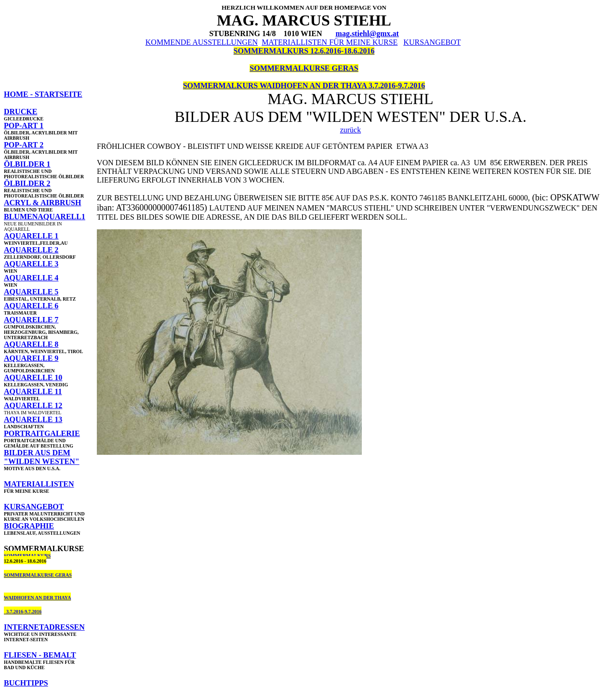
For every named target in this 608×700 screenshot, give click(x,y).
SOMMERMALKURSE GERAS (304, 68)
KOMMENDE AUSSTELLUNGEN (202, 42)
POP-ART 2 (24, 145)
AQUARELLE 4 (31, 278)
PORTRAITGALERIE (42, 433)
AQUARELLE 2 (31, 250)
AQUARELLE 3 (31, 264)
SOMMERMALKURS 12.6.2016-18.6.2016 (304, 51)
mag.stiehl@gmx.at (367, 33)
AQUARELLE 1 (31, 236)
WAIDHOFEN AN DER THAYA (37, 598)
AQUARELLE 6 (31, 306)
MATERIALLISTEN (39, 484)
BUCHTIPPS (26, 683)
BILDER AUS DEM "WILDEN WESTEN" (42, 457)
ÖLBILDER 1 (27, 164)
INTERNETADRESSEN (44, 627)
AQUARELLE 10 (33, 377)
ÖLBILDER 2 (27, 183)
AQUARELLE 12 (33, 405)
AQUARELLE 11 (33, 391)
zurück (351, 130)
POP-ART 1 (24, 125)
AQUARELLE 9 (31, 358)
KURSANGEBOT (432, 42)
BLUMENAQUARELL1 (45, 217)
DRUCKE (20, 112)
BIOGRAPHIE (29, 526)
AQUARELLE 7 (31, 320)
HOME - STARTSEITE (43, 94)
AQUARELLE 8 (31, 344)
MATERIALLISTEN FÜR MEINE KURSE (330, 42)
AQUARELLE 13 (33, 419)
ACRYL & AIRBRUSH (42, 203)
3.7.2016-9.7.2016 (23, 612)
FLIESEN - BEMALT (40, 655)
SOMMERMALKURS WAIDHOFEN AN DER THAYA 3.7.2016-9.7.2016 (304, 86)
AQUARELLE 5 (31, 292)
